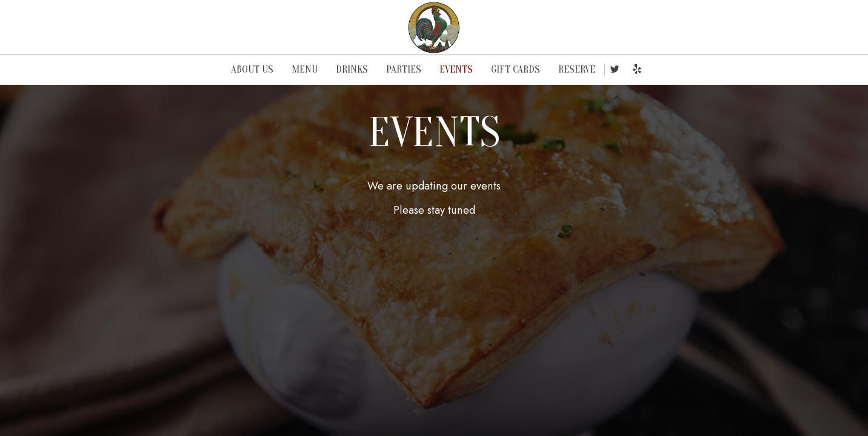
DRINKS (352, 69)
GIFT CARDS (516, 69)
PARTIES (404, 69)
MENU (305, 69)
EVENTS (456, 69)
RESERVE (577, 69)
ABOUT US (252, 69)
